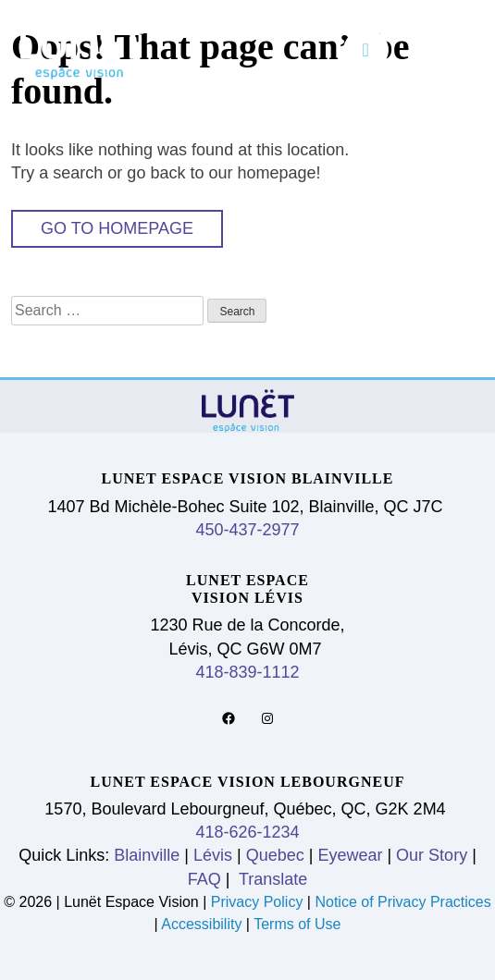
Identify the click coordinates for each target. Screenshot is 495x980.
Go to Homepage (117, 228)
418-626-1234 (247, 832)
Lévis (213, 855)
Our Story (432, 855)
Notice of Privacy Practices (402, 902)
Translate (271, 879)
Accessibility (201, 924)
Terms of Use (297, 924)
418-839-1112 (247, 672)
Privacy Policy (259, 902)
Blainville (147, 855)
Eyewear (350, 855)
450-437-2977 (247, 530)
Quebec (275, 855)
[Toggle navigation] (366, 50)
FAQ (204, 879)
